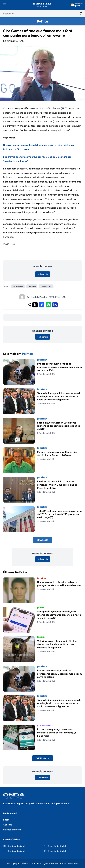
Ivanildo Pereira (39, 297)
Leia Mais (42, 540)
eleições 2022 (46, 286)
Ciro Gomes (18, 286)
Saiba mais (43, 274)
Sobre (6, 820)
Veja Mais (43, 758)
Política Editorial (12, 830)
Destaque (32, 286)
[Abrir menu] (5, 5)
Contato (8, 825)
